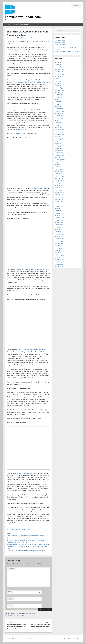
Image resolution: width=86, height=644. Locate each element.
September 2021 (60, 159)
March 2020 (59, 191)
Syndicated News (25, 38)
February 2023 (60, 129)
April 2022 (59, 147)
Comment (11, 569)
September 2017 (60, 244)
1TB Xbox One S (20, 189)
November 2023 (60, 113)
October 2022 (60, 136)
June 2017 (59, 249)
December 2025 (60, 70)
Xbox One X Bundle (24, 473)
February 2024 (60, 108)
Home (8, 25)
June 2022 (59, 143)
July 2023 (59, 120)
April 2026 (59, 63)
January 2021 (60, 173)
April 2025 (59, 84)
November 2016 (60, 261)
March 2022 (59, 149)
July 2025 (59, 78)
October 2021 (60, 157)
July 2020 (59, 184)
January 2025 (60, 89)
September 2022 (60, 138)
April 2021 (59, 168)
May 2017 (59, 251)
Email (10, 598)
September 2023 (60, 117)
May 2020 (59, 187)
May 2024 (59, 103)
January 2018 (60, 236)
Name (10, 592)
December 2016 (60, 259)
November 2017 (60, 240)
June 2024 (59, 101)
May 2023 (59, 124)
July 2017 (59, 247)
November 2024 (60, 92)
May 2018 (59, 229)
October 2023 (60, 115)
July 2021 (59, 163)
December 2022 (60, 133)
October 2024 (60, 94)
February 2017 (60, 256)
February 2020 (60, 193)
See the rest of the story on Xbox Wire (18, 529)
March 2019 (59, 212)
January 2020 (60, 194)
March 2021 (59, 170)
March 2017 (59, 254)
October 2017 (60, 242)
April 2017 (59, 252)
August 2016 (60, 266)
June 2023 (59, 122)
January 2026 (60, 68)
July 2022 (59, 142)
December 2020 (60, 175)
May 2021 (59, 166)
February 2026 (60, 66)
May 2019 (59, 208)
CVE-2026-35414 (61, 44)
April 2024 (59, 105)
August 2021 (60, 161)
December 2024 (60, 91)
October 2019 (60, 200)
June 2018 (59, 228)
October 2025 (60, 73)
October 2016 (60, 263)
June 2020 (59, 186)
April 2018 (59, 231)
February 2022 (60, 150)
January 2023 (60, 131)
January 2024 (60, 110)
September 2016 (60, 265)
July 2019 (59, 205)
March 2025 (59, 85)
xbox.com (41, 523)
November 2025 (60, 71)
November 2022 (60, 135)
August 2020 (60, 182)
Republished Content (23, 551)
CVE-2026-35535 (61, 41)
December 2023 (60, 112)
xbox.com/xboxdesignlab (19, 129)
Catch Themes (78, 639)
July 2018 (59, 226)
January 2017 (60, 258)
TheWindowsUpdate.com (23, 17)
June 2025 (59, 80)
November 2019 (60, 198)
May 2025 (59, 82)
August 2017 (60, 245)
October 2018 (60, 221)
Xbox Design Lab (22, 134)
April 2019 (59, 210)
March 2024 (59, 106)
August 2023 (60, 119)
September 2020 (60, 180)
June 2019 (59, 207)
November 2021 (60, 156)
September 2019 (60, 201)
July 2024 (59, 99)
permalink (9, 552)
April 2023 (59, 126)
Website (10, 605)
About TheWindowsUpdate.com (21, 25)
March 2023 (59, 127)
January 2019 (60, 215)
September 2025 (60, 75)
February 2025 (60, 87)
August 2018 (60, 224)
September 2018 (60, 222)
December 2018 (60, 217)
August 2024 (60, 98)
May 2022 (59, 145)
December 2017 (60, 238)
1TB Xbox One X (38, 189)
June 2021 (59, 164)
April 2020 (59, 189)
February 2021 (60, 172)
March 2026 (59, 64)
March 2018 (59, 233)
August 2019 (60, 203)
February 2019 (60, 214)
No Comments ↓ (35, 38)
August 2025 (60, 77)
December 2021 (60, 154)
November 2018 (60, 219)
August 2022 (60, 140)
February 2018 (60, 235)
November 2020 (60, 177)
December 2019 (60, 196)
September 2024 (60, 96)
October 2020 (60, 179)
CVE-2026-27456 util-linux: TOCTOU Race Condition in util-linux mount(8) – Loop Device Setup (67, 48)
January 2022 (60, 152)
